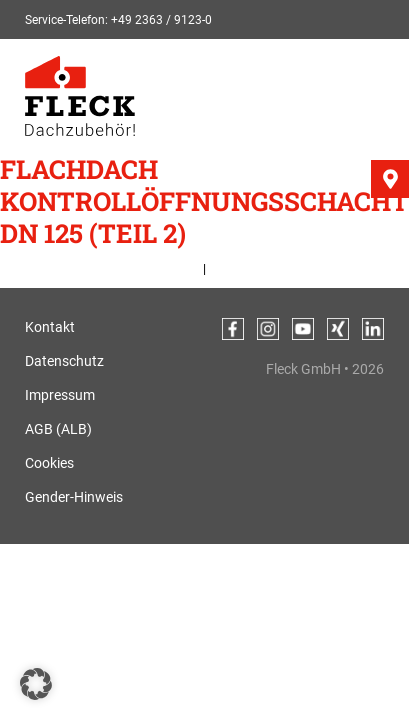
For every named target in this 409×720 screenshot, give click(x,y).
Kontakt (50, 327)
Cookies (49, 463)
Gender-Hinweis (74, 497)
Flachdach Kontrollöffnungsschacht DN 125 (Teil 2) (204, 201)
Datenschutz (64, 361)
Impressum (60, 395)
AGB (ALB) (58, 429)
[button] (36, 684)
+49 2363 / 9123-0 (161, 20)
